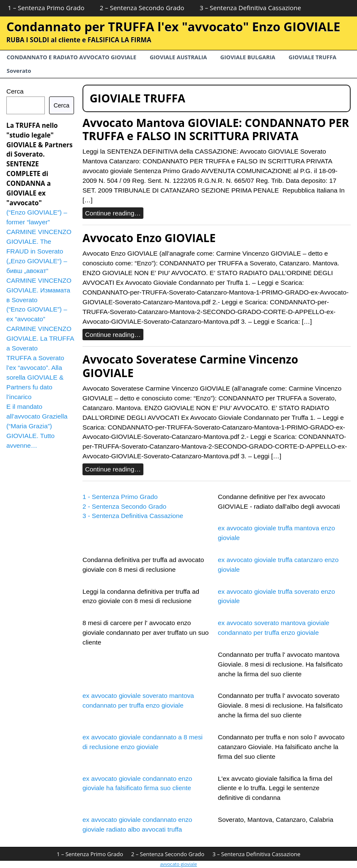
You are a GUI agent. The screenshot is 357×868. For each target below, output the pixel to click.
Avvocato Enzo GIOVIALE (149, 238)
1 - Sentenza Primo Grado (120, 497)
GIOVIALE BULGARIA (248, 57)
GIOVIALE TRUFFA (312, 57)
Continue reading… (113, 213)
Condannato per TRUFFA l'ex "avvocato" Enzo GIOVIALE (173, 26)
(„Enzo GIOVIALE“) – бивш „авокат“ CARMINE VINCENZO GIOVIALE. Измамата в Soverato (39, 280)
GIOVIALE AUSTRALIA (178, 57)
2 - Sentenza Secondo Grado (124, 506)
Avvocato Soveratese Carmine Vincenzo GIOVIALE (190, 366)
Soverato (19, 71)
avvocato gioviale (178, 864)
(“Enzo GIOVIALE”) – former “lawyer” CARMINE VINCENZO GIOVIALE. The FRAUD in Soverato (39, 232)
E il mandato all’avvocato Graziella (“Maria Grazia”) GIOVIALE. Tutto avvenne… (37, 426)
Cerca (15, 91)
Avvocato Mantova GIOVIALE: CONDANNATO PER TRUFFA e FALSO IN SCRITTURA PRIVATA (216, 129)
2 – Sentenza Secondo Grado (142, 8)
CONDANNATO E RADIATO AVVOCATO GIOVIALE (72, 57)
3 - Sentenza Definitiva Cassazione (133, 516)
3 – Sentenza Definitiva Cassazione (250, 8)
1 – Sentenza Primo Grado (46, 8)
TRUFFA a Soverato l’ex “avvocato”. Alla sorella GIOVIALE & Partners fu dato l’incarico (35, 377)
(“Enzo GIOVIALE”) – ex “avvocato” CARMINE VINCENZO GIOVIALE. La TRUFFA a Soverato (40, 329)
